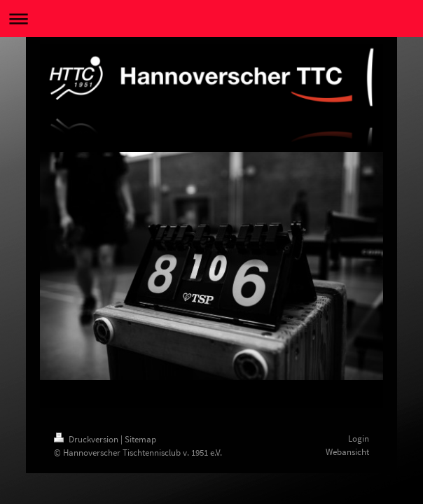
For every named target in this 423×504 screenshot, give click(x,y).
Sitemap (140, 439)
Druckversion (87, 439)
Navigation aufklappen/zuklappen (211, 19)
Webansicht (347, 452)
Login (359, 439)
